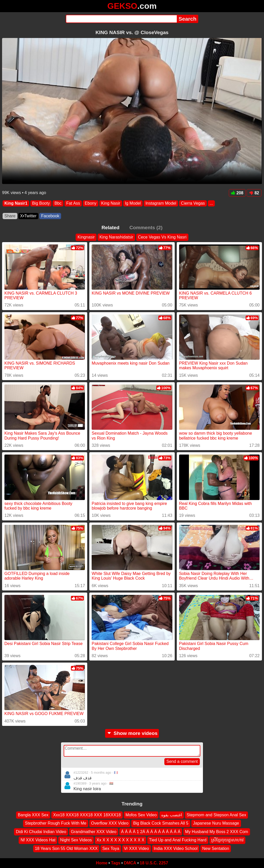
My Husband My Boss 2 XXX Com (217, 832)
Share (10, 216)
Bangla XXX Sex (33, 815)
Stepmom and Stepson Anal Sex (216, 815)
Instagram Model (161, 203)
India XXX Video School (176, 848)
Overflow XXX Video (110, 823)
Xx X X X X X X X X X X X (120, 840)
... (211, 203)
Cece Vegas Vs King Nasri (162, 237)
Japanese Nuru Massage (216, 823)
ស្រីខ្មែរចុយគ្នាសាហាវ (227, 840)
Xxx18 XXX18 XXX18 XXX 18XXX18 (87, 815)
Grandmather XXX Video (94, 832)
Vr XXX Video (137, 848)
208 (237, 193)
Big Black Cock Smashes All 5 (161, 823)
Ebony (90, 203)
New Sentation (216, 848)
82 (254, 193)
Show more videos (132, 733)
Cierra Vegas (193, 203)
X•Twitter (28, 216)
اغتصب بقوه (171, 815)
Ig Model (133, 203)
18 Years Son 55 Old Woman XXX (66, 848)
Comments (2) (146, 228)
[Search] (121, 19)
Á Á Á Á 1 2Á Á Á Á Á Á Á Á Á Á (151, 832)
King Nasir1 (16, 203)
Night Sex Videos (76, 840)
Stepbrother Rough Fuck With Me (56, 823)
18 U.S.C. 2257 (154, 863)
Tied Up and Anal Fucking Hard (178, 840)
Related (110, 228)
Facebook (50, 216)
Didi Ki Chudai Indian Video (41, 832)
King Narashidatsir (116, 237)
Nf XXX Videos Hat (38, 840)
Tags (116, 863)
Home (102, 863)
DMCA (130, 863)
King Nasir (111, 203)
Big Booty (41, 203)
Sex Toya (111, 848)
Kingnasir (86, 237)
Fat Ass (73, 203)
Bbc (58, 203)
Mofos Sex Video (141, 815)
